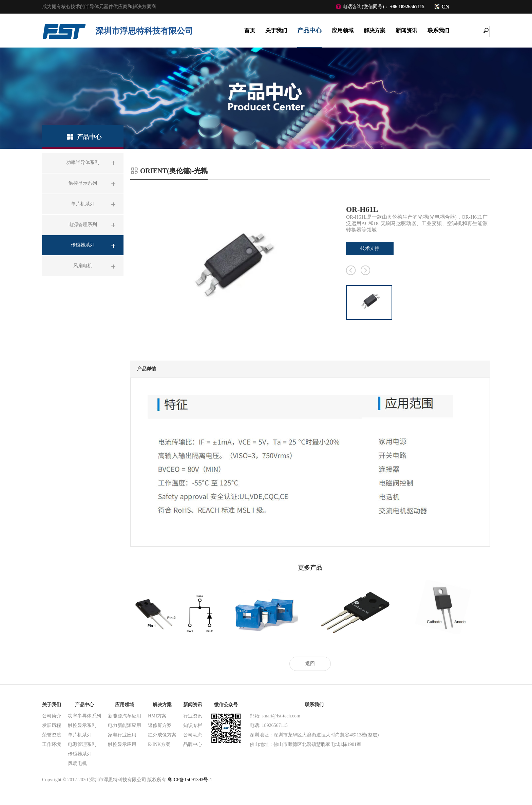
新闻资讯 (406, 30)
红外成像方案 (162, 735)
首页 (250, 30)
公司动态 (193, 735)
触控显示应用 (122, 744)
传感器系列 (80, 754)
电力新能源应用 (125, 725)
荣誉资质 (52, 735)
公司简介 (52, 716)
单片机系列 (80, 735)
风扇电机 (77, 763)
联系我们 (438, 30)
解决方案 (375, 30)
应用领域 (343, 30)
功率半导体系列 (84, 716)
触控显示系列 (82, 725)
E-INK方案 (159, 744)
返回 (310, 664)
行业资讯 (193, 716)
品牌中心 (193, 744)
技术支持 (370, 248)
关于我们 (276, 30)
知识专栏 (193, 725)
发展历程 (52, 725)
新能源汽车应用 (125, 716)
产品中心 (309, 31)
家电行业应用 (122, 735)
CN (445, 7)
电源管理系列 (82, 744)
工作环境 (52, 744)
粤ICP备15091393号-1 (190, 780)
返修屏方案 (160, 725)
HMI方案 (157, 716)
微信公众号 (226, 705)
